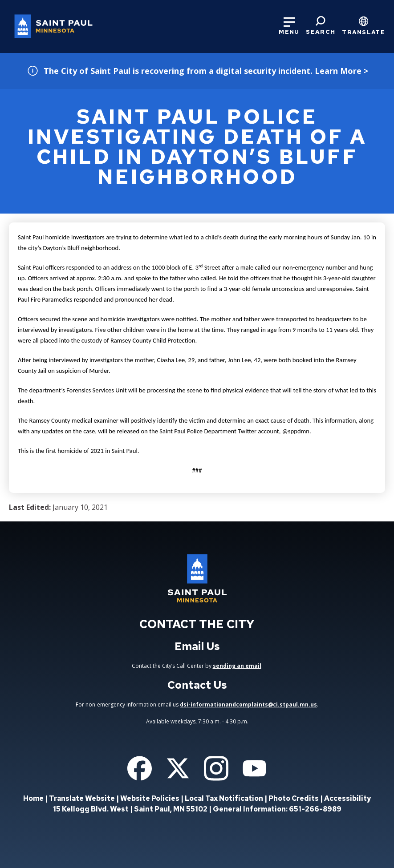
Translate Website (82, 798)
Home (33, 798)
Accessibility (347, 798)
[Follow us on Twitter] (178, 768)
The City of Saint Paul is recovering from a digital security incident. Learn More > (206, 71)
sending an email (237, 666)
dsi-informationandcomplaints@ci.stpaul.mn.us (248, 704)
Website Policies (150, 798)
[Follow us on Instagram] (216, 768)
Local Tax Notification (224, 798)
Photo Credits (294, 798)
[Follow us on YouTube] (254, 768)
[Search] (321, 26)
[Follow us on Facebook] (140, 768)
